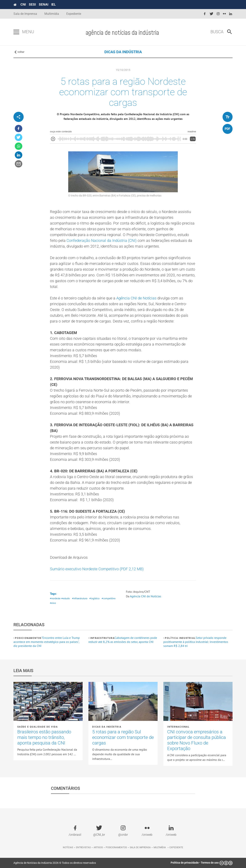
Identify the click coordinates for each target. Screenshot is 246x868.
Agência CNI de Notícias (136, 298)
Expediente (74, 14)
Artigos (98, 847)
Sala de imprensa (140, 847)
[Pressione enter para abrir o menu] (16, 32)
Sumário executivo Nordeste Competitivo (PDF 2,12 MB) (97, 569)
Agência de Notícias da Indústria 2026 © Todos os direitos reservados (55, 863)
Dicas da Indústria (107, 727)
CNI (23, 4)
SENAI (44, 4)
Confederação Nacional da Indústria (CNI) (102, 240)
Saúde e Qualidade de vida (38, 727)
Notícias (68, 847)
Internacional (178, 727)
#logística (94, 598)
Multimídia (52, 14)
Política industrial (180, 638)
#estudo (66, 598)
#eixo (53, 603)
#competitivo (109, 598)
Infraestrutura (102, 638)
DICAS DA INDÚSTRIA (123, 52)
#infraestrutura (80, 598)
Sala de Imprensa (25, 14)
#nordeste (55, 598)
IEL (54, 4)
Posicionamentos (28, 638)
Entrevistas (83, 847)
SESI (32, 4)
